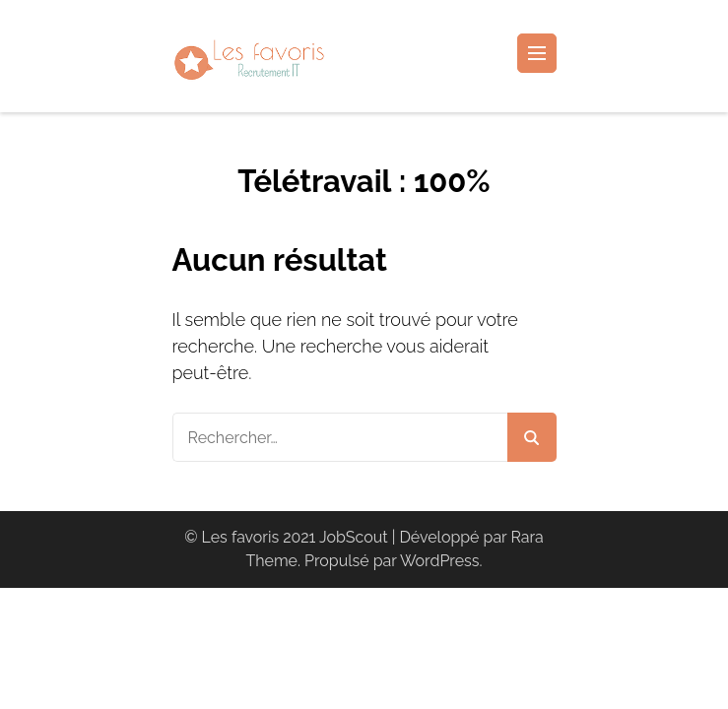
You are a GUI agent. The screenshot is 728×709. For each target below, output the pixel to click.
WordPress (440, 561)
